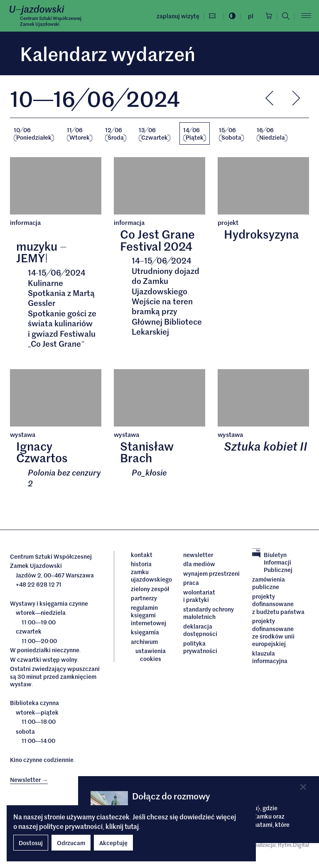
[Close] (303, 787)
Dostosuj (31, 843)
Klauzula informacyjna (270, 657)
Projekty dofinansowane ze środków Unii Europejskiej (273, 633)
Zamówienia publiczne (269, 583)
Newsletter (198, 555)
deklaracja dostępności (200, 630)
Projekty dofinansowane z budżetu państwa (278, 604)
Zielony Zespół (150, 589)
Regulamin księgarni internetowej (148, 615)
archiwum (144, 641)
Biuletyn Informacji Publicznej (272, 563)
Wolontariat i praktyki (199, 596)
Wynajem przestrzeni (211, 574)
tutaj (132, 826)
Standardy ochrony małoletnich (209, 613)
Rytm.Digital (293, 845)
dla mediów (199, 564)
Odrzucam (71, 843)
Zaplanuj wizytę (177, 16)
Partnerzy (144, 598)
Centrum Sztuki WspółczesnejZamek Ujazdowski (51, 21)
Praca (191, 583)
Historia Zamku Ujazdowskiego (151, 572)
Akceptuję (113, 843)
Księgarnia (146, 632)
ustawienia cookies (151, 655)
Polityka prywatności (200, 647)
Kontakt (142, 555)
